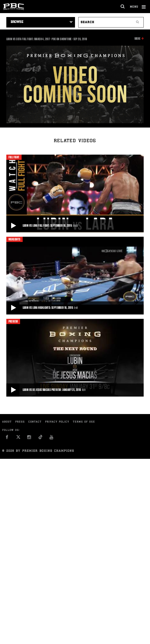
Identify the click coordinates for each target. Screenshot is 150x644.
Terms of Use (84, 422)
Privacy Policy (57, 422)
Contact (35, 422)
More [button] (137, 39)
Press (20, 422)
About (7, 422)
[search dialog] (123, 7)
